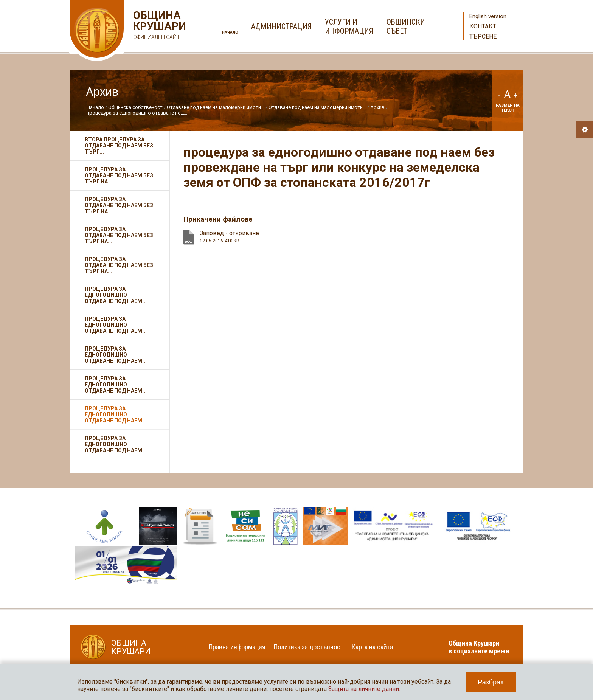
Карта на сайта (372, 647)
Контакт (483, 26)
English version (488, 16)
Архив (377, 107)
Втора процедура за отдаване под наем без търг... (119, 146)
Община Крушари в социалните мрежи (479, 647)
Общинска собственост (135, 107)
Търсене (483, 36)
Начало (230, 32)
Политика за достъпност (309, 647)
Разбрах (491, 682)
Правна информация (237, 647)
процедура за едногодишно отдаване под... (137, 113)
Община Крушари (159, 26)
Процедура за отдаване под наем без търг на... (119, 175)
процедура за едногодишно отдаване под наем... (116, 295)
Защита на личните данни (364, 689)
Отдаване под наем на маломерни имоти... (216, 107)
